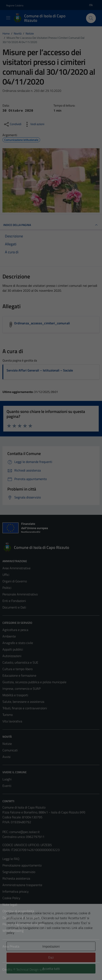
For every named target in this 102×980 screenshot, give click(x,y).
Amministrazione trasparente (22, 885)
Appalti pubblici (13, 649)
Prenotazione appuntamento (22, 865)
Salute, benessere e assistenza (23, 702)
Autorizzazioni (12, 656)
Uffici (6, 575)
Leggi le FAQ (11, 859)
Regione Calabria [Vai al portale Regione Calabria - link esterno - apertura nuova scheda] (15, 5)
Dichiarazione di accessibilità (22, 918)
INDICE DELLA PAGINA (51, 225)
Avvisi (6, 757)
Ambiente (9, 636)
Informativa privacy (16, 891)
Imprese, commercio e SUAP (22, 689)
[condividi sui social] (12, 124)
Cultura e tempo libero (18, 669)
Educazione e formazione (19, 675)
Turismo (8, 715)
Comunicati (10, 750)
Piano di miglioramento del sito (23, 924)
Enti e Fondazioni (14, 601)
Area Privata (11, 946)
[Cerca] (91, 18)
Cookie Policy (11, 898)
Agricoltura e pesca (15, 630)
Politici (7, 588)
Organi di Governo (15, 581)
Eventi (7, 786)
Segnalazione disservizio (19, 872)
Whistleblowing (13, 931)
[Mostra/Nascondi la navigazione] (8, 18)
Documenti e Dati (14, 607)
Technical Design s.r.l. (30, 969)
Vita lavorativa (12, 721)
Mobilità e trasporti (15, 695)
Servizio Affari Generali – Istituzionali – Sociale (40, 370)
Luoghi (7, 779)
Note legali (10, 904)
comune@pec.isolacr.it (25, 832)
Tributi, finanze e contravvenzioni (25, 708)
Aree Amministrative (16, 568)
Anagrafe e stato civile (18, 643)
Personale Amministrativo (20, 594)
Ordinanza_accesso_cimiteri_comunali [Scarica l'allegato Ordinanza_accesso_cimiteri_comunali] (42, 323)
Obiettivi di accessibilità (18, 911)
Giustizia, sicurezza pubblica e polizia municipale (34, 682)
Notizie (7, 744)
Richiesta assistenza (16, 878)
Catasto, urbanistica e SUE (20, 662)
